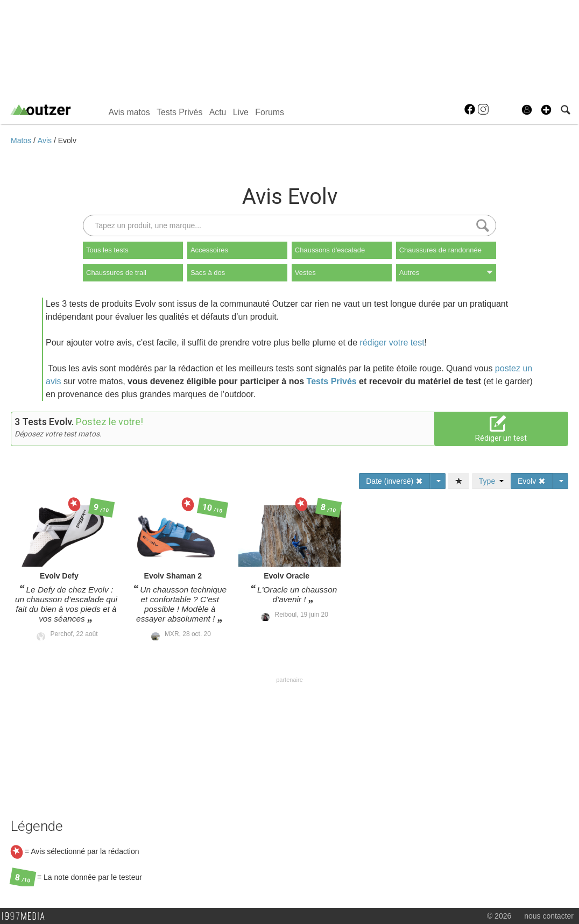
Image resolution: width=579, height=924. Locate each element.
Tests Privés (179, 112)
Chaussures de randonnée (440, 250)
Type (491, 481)
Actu (218, 112)
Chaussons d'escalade (330, 250)
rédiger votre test (392, 343)
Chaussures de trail (116, 273)
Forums (270, 112)
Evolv (67, 140)
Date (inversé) (394, 481)
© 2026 (499, 916)
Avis (46, 140)
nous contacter (549, 916)
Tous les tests (107, 250)
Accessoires (209, 250)
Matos (22, 140)
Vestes (305, 273)
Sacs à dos (208, 273)
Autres (446, 273)
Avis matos (129, 112)
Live (241, 112)
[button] (546, 110)
